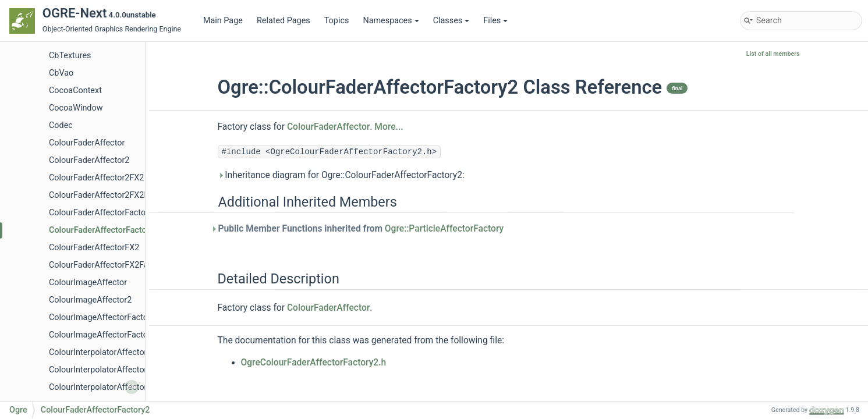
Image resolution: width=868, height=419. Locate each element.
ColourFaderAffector (87, 143)
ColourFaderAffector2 (89, 160)
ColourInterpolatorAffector (98, 352)
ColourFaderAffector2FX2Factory (110, 195)
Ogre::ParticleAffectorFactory (444, 229)
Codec (61, 125)
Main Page (223, 21)
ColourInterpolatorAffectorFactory (112, 387)
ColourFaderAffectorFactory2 (104, 230)
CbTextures (70, 56)
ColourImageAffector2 (90, 300)
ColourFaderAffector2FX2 (96, 178)
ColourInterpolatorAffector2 (100, 370)
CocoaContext (75, 90)
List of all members (773, 54)
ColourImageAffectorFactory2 (104, 335)
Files (495, 21)
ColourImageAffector (88, 283)
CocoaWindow (76, 108)
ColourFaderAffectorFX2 (94, 248)
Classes (451, 21)
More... (389, 127)
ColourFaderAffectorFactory (101, 213)
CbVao (61, 73)
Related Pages (284, 21)
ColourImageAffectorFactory (102, 317)
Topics (337, 21)
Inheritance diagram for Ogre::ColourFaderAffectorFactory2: (341, 175)
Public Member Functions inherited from (361, 229)
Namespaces (391, 21)
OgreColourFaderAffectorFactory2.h (314, 363)
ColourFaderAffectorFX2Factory (108, 265)
